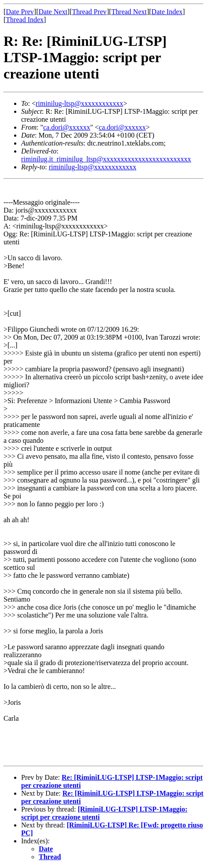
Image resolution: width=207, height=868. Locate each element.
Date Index (167, 12)
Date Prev (20, 12)
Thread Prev (89, 12)
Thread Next (129, 12)
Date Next (53, 12)
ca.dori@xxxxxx (67, 127)
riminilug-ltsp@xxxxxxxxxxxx (79, 103)
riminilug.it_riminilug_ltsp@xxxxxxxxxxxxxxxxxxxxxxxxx (106, 159)
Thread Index (25, 20)
